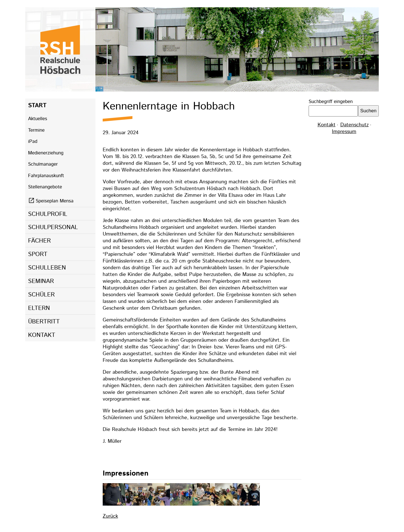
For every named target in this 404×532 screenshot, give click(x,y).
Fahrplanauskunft (46, 176)
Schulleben (47, 268)
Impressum (344, 132)
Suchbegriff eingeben (331, 102)
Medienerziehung (46, 153)
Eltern (39, 308)
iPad (33, 141)
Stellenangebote (45, 187)
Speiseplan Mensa (55, 201)
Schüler (41, 295)
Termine (36, 130)
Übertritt (44, 322)
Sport (38, 254)
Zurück (110, 516)
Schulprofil (48, 214)
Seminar (41, 281)
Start (37, 106)
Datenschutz (354, 125)
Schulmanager (43, 164)
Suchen (368, 111)
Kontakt (42, 335)
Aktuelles (38, 119)
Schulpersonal (53, 227)
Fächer (39, 241)
